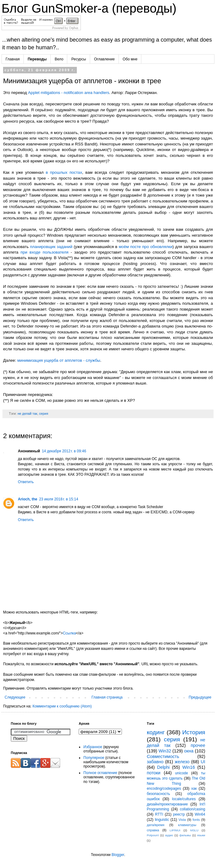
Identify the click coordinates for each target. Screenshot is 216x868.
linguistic (162, 820)
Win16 (189, 767)
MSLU (194, 830)
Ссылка (69, 633)
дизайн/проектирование (167, 804)
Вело (59, 59)
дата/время (156, 825)
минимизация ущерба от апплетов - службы (59, 360)
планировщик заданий (51, 247)
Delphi (163, 767)
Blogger (118, 855)
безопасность (158, 794)
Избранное (93, 747)
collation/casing (193, 809)
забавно (155, 762)
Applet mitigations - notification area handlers (69, 93)
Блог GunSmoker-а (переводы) (89, 8)
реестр (179, 814)
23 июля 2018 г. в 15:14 (59, 499)
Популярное (94, 758)
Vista (182, 820)
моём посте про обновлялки (146, 247)
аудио (169, 835)
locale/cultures (184, 799)
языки (201, 835)
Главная (13, 59)
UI (203, 762)
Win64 (200, 814)
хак (194, 789)
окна (189, 751)
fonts (196, 820)
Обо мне (130, 59)
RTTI (159, 814)
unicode (181, 773)
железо (182, 762)
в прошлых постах (64, 172)
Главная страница (107, 697)
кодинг (156, 732)
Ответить (26, 482)
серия (44, 414)
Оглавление (104, 59)
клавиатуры (187, 825)
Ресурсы (79, 59)
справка (153, 830)
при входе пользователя (45, 252)
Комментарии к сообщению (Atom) (62, 706)
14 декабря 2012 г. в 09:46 (64, 451)
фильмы (185, 835)
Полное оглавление (100, 773)
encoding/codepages (164, 789)
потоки (154, 773)
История (194, 732)
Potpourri (153, 835)
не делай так (27, 414)
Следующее (15, 697)
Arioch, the (28, 499)
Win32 (165, 751)
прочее (198, 745)
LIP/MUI (175, 830)
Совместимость (163, 756)
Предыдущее (200, 697)
